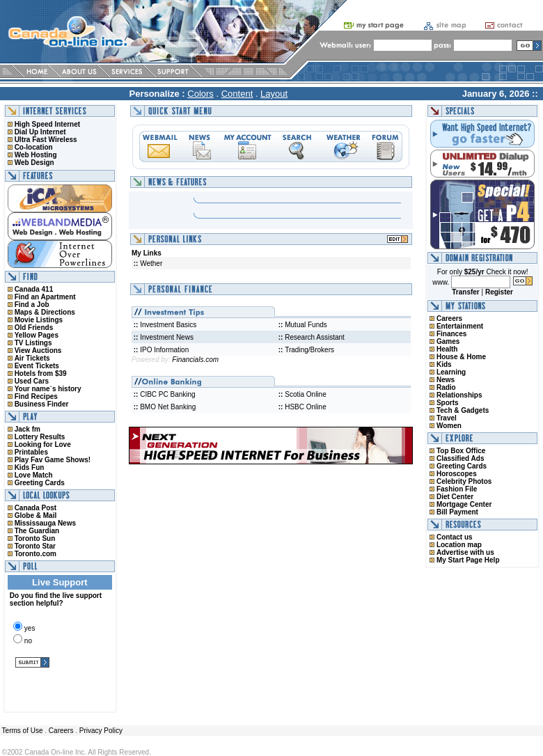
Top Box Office (461, 451)
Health (447, 349)
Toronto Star (35, 546)
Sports (448, 403)
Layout (274, 94)
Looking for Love (43, 444)
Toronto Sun (35, 538)
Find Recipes (36, 396)
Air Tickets (32, 358)
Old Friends (34, 328)
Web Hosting (36, 155)
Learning (451, 372)
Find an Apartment (45, 297)
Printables (31, 452)
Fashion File (457, 489)
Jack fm (27, 429)
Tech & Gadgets (463, 410)
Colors (200, 94)
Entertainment (460, 326)
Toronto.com (36, 554)
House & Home (461, 357)
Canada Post (36, 508)
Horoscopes (457, 474)
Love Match (34, 475)
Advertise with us (465, 552)
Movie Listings (39, 320)
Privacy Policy (101, 731)
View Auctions (38, 351)
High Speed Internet (47, 124)
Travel (447, 418)
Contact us (455, 537)
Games (448, 341)
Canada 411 (34, 289)
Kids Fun (30, 467)
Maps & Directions (45, 312)
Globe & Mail (36, 515)
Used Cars (32, 381)
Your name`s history (48, 389)
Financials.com (195, 360)
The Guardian (37, 531)
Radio (446, 387)
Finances (451, 334)
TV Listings (33, 343)
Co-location (34, 147)
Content (237, 94)
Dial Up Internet (40, 132)
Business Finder (42, 404)
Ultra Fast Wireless (46, 140)
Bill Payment (457, 512)
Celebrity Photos (464, 481)
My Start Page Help (468, 560)
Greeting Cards (40, 483)
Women (449, 426)
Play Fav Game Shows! (53, 460)
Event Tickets (37, 366)
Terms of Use (22, 731)
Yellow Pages (37, 335)
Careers (449, 318)
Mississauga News (45, 523)
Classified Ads (461, 458)
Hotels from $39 (41, 373)
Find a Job (32, 305)
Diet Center (455, 497)
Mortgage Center (464, 504)
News (446, 380)
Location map (459, 545)
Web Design (34, 163)
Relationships (459, 395)
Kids (444, 364)
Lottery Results (40, 437)
